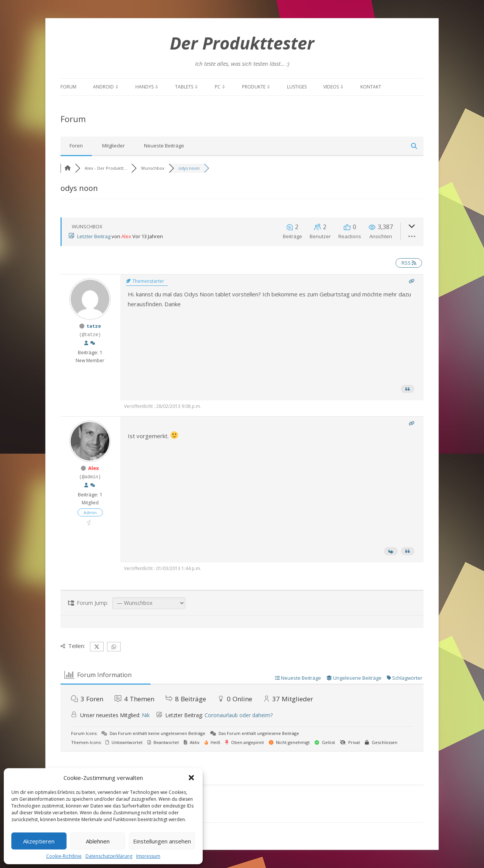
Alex (126, 236)
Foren (76, 146)
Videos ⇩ (334, 87)
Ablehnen (98, 841)
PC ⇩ (220, 87)
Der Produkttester (242, 43)
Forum (68, 87)
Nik (146, 715)
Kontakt (371, 87)
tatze (94, 326)
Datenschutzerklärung (109, 856)
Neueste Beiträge (164, 146)
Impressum (148, 856)
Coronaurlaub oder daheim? (239, 715)
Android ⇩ (106, 87)
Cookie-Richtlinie (64, 856)
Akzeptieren (39, 841)
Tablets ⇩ (187, 87)
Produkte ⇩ (256, 87)
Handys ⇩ (147, 87)
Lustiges (297, 87)
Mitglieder (113, 146)
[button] (191, 778)
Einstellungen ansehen (162, 841)
